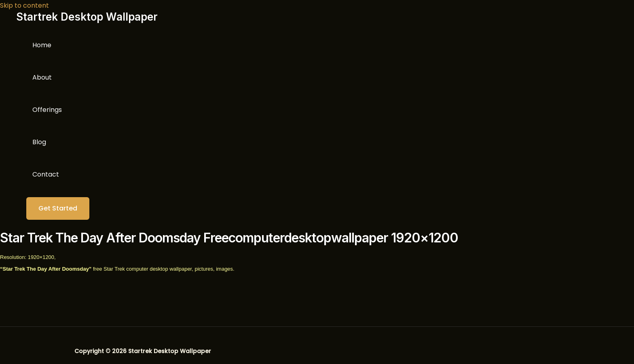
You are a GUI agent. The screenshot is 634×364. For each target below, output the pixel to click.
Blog (39, 142)
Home (42, 45)
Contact (46, 174)
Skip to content (24, 5)
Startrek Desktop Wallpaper (87, 17)
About (42, 77)
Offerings (47, 110)
